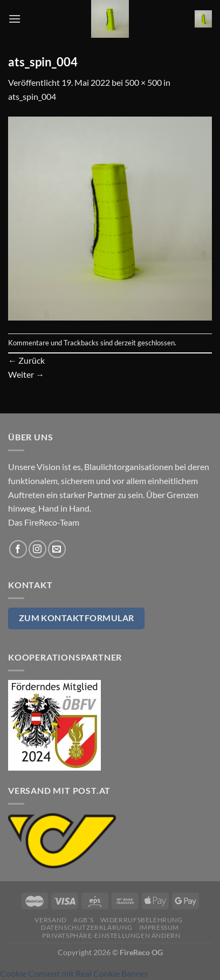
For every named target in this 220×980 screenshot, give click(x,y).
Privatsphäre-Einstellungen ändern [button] (111, 935)
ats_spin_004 (32, 96)
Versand (50, 920)
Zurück (26, 360)
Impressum (159, 927)
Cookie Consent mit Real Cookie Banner (74, 973)
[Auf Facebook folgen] (18, 549)
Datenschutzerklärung (87, 927)
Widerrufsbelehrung (142, 920)
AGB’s (83, 920)
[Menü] (15, 19)
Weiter (26, 374)
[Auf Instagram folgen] (37, 549)
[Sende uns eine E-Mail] (57, 549)
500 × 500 (143, 82)
